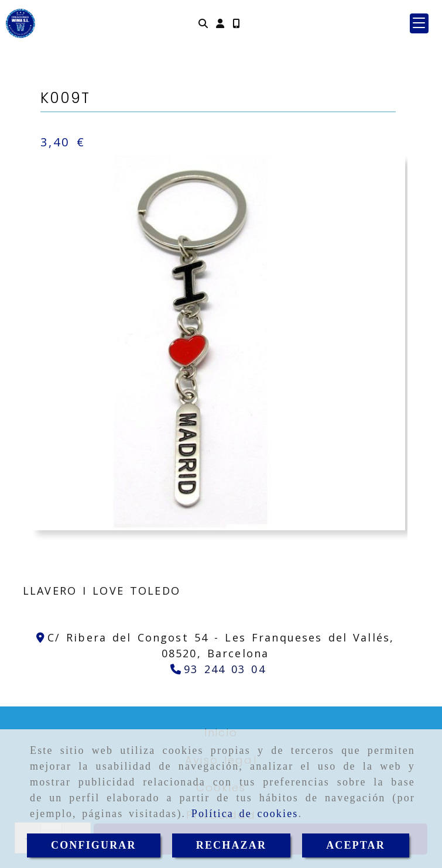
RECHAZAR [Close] (231, 845)
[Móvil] (236, 23)
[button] (220, 23)
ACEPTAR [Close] (356, 845)
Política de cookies (245, 814)
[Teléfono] (218, 669)
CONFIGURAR (94, 845)
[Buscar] (203, 23)
